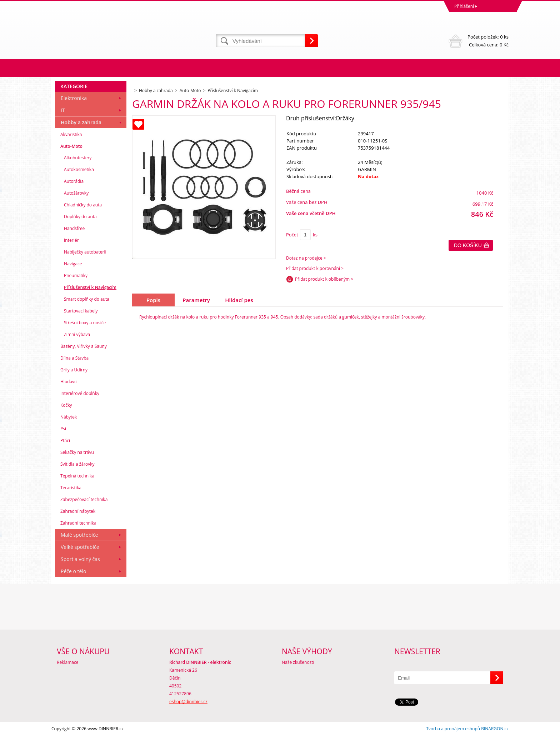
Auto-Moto (71, 146)
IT (63, 110)
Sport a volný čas (80, 559)
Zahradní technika (78, 523)
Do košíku (468, 245)
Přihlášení (464, 6)
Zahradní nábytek (78, 511)
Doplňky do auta (80, 217)
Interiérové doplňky (80, 393)
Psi (63, 429)
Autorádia (74, 181)
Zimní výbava (77, 334)
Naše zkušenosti (298, 662)
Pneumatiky (76, 276)
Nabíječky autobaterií (85, 252)
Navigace (73, 264)
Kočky (66, 405)
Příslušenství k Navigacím (90, 287)
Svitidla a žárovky (77, 464)
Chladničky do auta (83, 205)
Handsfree (74, 228)
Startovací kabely (81, 311)
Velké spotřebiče (80, 547)
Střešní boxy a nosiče (85, 323)
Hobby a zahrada (81, 122)
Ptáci (65, 440)
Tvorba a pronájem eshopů (453, 729)
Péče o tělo (73, 571)
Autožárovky (76, 193)
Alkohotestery (78, 158)
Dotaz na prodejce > (306, 258)
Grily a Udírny (74, 370)
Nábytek (69, 417)
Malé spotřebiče (79, 535)
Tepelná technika (77, 476)
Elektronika (74, 98)
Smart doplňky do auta (87, 299)
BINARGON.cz (495, 729)
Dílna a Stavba (74, 358)
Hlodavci (69, 382)
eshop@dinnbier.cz (188, 702)
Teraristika (71, 488)
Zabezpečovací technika (84, 499)
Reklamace (67, 662)
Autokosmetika (79, 169)
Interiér (71, 240)
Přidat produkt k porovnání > (315, 268)
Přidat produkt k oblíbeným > (324, 279)
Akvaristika (71, 134)
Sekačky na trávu (77, 452)
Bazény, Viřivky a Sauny (84, 346)
